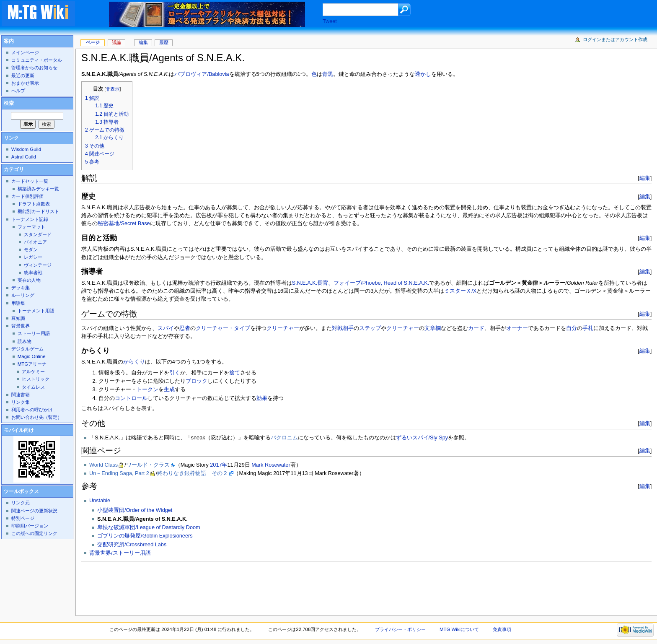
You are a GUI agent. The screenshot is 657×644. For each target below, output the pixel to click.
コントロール (131, 398)
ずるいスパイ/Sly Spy (422, 438)
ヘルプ (18, 91)
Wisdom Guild (26, 149)
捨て (235, 373)
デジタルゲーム (27, 349)
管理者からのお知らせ (34, 68)
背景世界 (21, 326)
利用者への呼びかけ (32, 410)
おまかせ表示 (25, 83)
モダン (31, 249)
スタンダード (38, 234)
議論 (116, 42)
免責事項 (502, 629)
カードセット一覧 (30, 181)
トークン (147, 390)
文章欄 (433, 328)
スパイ (166, 328)
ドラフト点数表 (34, 204)
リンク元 (21, 503)
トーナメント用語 (36, 311)
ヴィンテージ (38, 265)
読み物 (25, 341)
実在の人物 (29, 280)
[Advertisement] (234, 586)
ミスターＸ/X (460, 291)
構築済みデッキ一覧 (38, 189)
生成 (169, 390)
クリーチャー (283, 328)
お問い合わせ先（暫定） (37, 417)
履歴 (164, 42)
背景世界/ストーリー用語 (120, 553)
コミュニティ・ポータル (37, 60)
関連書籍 (21, 395)
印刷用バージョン (30, 526)
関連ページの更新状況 (34, 511)
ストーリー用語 (34, 333)
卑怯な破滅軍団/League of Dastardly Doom (149, 527)
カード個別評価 (27, 196)
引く (175, 373)
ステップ (370, 328)
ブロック (197, 381)
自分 (572, 328)
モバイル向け (19, 430)
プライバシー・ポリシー (400, 629)
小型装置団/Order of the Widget (135, 510)
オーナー (517, 328)
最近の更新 (23, 75)
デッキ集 (21, 288)
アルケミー (33, 371)
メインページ (25, 52)
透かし (423, 74)
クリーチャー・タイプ (223, 328)
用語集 (18, 303)
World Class (103, 465)
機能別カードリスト (38, 211)
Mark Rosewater (271, 465)
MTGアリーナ (32, 364)
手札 (588, 328)
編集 (645, 178)
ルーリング (23, 295)
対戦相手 (343, 328)
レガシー (33, 257)
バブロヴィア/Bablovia (202, 74)
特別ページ (23, 518)
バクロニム (284, 438)
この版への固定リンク (34, 533)
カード (476, 328)
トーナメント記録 (30, 219)
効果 (262, 398)
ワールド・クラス (148, 465)
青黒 (328, 74)
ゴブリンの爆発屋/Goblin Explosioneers (145, 536)
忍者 (185, 328)
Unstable (100, 501)
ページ (93, 42)
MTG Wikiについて (459, 629)
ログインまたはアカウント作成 (615, 39)
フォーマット (31, 227)
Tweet (330, 21)
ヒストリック (36, 379)
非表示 (113, 89)
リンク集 (21, 402)
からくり (134, 362)
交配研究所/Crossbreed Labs (132, 545)
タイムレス (33, 387)
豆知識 (18, 318)
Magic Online (32, 356)
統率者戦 (33, 273)
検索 (9, 103)
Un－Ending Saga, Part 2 (119, 473)
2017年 (219, 465)
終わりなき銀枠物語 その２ (193, 473)
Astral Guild (24, 157)
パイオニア (35, 242)
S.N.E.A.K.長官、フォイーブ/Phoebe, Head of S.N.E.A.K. (361, 283)
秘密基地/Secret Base (124, 223)
